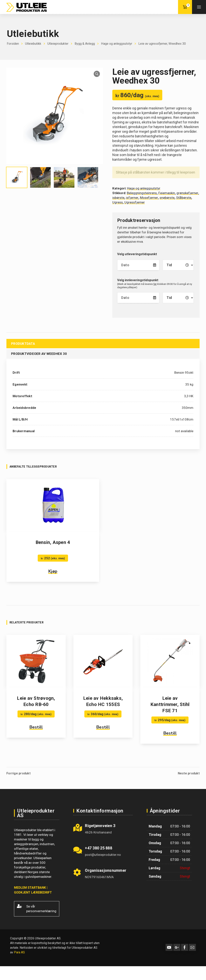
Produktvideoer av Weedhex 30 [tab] (39, 354)
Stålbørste (184, 198)
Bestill (36, 727)
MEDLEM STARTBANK (30, 888)
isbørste (118, 198)
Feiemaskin (167, 193)
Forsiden (13, 44)
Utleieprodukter (60, 44)
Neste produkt (189, 773)
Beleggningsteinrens (142, 193)
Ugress (118, 202)
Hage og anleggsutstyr (122, 44)
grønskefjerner (187, 193)
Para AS (19, 952)
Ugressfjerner (135, 202)
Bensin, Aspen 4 (53, 542)
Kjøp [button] (53, 571)
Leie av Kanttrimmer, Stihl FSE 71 (170, 704)
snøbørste (167, 198)
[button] (97, 74)
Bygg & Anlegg (88, 44)
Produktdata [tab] (23, 344)
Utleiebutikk (34, 44)
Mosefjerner (149, 198)
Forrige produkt (18, 773)
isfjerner (132, 198)
